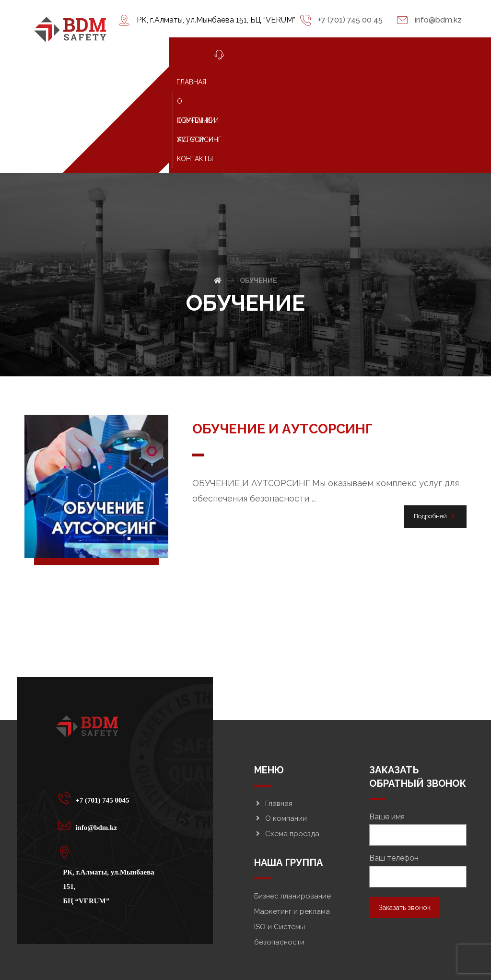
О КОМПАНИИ (263, 82)
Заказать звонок (405, 850)
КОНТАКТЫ (218, 101)
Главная (273, 746)
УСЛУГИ (412, 82)
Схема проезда (287, 776)
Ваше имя (418, 771)
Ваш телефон (418, 813)
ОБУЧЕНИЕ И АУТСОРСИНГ (339, 82)
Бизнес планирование (292, 839)
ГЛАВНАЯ (215, 82)
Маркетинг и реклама (292, 854)
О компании (281, 761)
